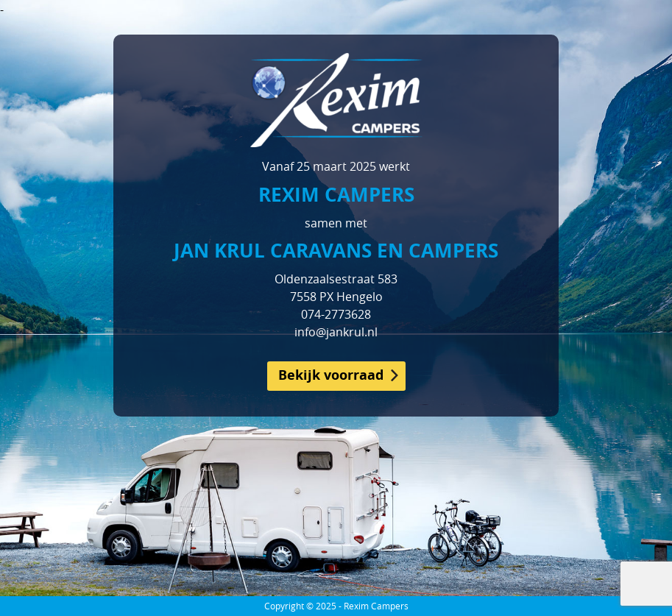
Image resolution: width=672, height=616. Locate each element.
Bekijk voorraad (331, 375)
